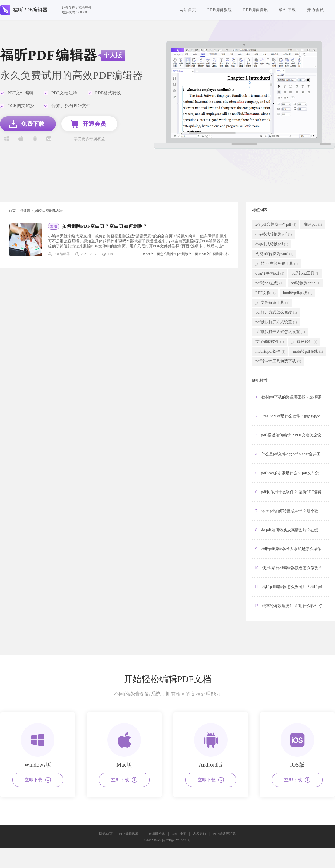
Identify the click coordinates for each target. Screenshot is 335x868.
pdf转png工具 (306, 273)
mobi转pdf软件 (270, 352)
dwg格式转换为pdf (274, 234)
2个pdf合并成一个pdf (276, 225)
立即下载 (38, 780)
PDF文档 (265, 293)
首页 (12, 211)
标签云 (25, 211)
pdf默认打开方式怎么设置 (280, 332)
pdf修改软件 (304, 342)
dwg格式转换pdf (272, 244)
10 (291, 568)
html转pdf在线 (298, 293)
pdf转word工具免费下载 (278, 361)
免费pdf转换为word (274, 254)
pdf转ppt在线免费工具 (277, 264)
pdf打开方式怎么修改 (276, 312)
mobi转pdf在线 (308, 352)
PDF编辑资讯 (256, 10)
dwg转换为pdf (270, 273)
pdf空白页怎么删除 (160, 254)
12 (291, 606)
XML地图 (179, 834)
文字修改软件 (270, 342)
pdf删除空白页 (188, 254)
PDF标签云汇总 (224, 834)
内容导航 (200, 834)
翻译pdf (313, 225)
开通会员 (315, 10)
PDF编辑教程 (220, 10)
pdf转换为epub (306, 283)
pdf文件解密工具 (272, 303)
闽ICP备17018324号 (177, 840)
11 (291, 587)
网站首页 (188, 10)
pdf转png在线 (269, 283)
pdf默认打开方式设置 (276, 322)
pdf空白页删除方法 (49, 211)
